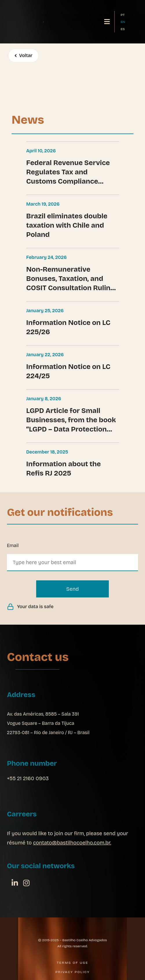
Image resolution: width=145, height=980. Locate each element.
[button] (107, 22)
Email (13, 545)
